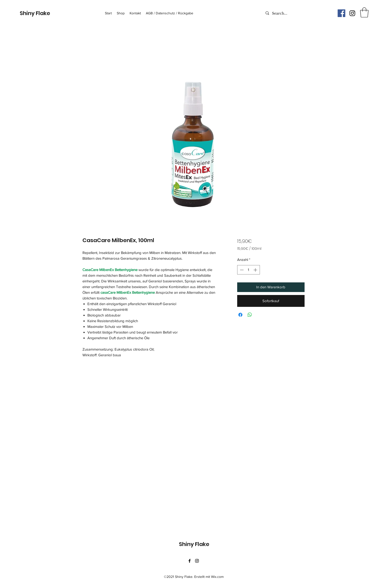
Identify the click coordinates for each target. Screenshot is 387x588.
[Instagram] (352, 13)
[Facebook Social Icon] (341, 13)
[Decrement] (241, 270)
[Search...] (294, 14)
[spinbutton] (248, 270)
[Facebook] (190, 561)
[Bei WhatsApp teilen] (250, 315)
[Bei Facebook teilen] (240, 315)
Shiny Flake (35, 13)
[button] (364, 12)
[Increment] (256, 270)
